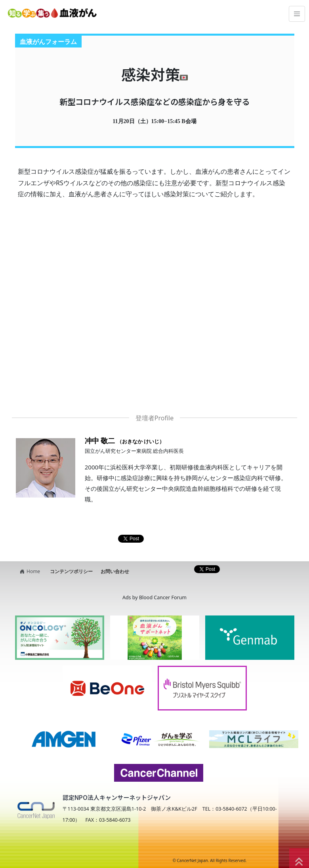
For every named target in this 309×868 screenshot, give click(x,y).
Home (29, 571)
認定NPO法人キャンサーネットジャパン (117, 797)
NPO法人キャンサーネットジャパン (81, 845)
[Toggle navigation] (297, 14)
